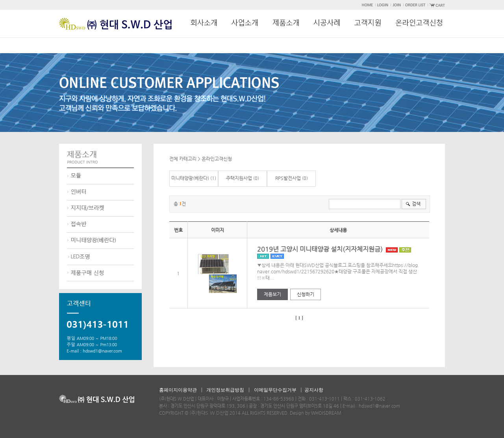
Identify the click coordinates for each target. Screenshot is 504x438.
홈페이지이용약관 (178, 390)
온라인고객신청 (217, 159)
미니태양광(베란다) (190, 178)
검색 (416, 204)
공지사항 (314, 390)
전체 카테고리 (183, 159)
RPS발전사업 (288, 178)
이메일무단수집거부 (275, 390)
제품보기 (272, 294)
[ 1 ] (299, 318)
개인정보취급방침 (225, 390)
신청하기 (306, 294)
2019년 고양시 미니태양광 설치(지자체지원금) (334, 252)
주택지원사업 (239, 178)
